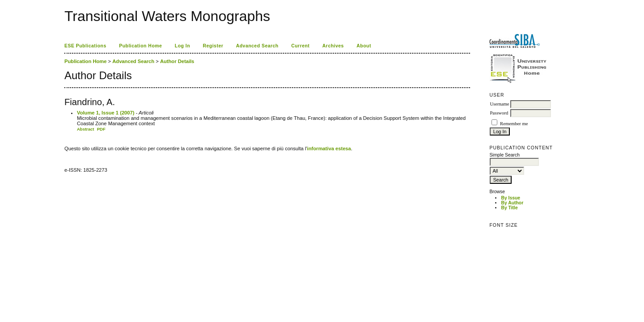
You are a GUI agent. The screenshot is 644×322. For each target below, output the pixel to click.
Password (499, 113)
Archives (333, 46)
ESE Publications (85, 46)
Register (213, 46)
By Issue (511, 198)
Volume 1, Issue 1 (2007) (106, 113)
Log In (182, 46)
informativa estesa (329, 148)
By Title (509, 208)
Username (499, 104)
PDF (101, 129)
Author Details (177, 61)
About (364, 46)
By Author (512, 203)
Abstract (86, 129)
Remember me (514, 124)
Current (300, 46)
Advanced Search (257, 46)
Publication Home (140, 46)
